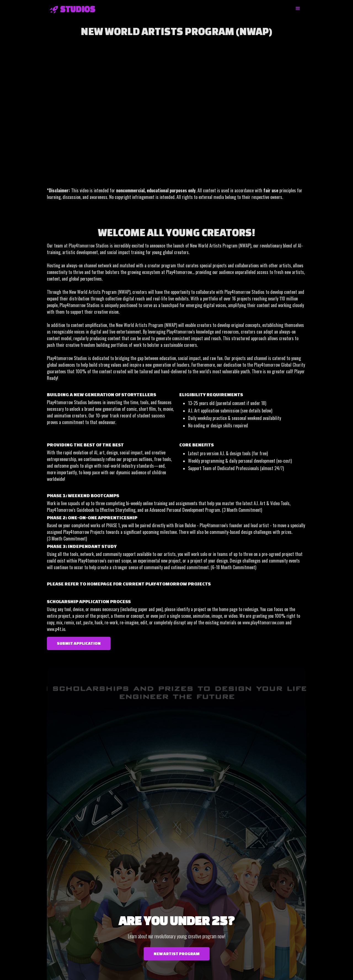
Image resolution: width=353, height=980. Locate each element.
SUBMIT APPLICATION (79, 643)
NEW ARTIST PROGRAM (177, 954)
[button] (298, 9)
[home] (71, 9)
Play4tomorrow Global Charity (280, 365)
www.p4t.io (56, 629)
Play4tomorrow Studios (89, 246)
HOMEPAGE (100, 584)
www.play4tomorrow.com (263, 622)
